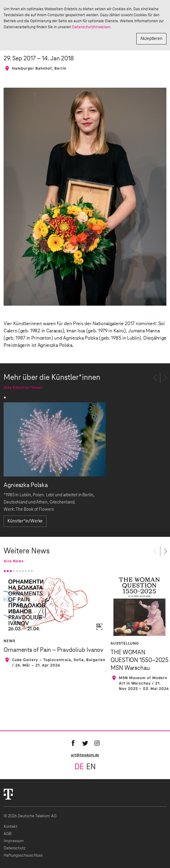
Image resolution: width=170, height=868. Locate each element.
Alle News (14, 561)
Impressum (14, 841)
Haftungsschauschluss (23, 856)
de (79, 767)
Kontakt (11, 827)
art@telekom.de (85, 755)
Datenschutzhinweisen (91, 27)
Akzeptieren (151, 39)
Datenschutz (15, 848)
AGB (8, 834)
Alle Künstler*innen (23, 388)
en (91, 767)
